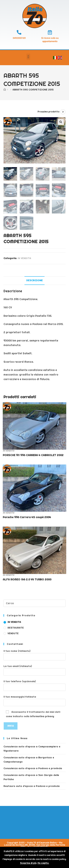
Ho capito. (43, 863)
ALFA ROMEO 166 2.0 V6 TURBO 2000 (27, 579)
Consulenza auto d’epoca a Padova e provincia (33, 768)
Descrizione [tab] (34, 280)
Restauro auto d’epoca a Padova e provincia (32, 786)
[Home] (5, 90)
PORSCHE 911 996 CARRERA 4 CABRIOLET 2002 (33, 455)
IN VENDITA (24, 258)
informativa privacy (42, 716)
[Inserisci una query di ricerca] (35, 603)
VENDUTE (13, 633)
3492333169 (19, 38)
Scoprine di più (28, 863)
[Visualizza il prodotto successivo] (63, 112)
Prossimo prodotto (48, 112)
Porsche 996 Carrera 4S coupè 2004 (27, 517)
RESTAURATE (16, 628)
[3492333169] (19, 32)
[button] (28, 57)
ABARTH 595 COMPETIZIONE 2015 (33, 90)
